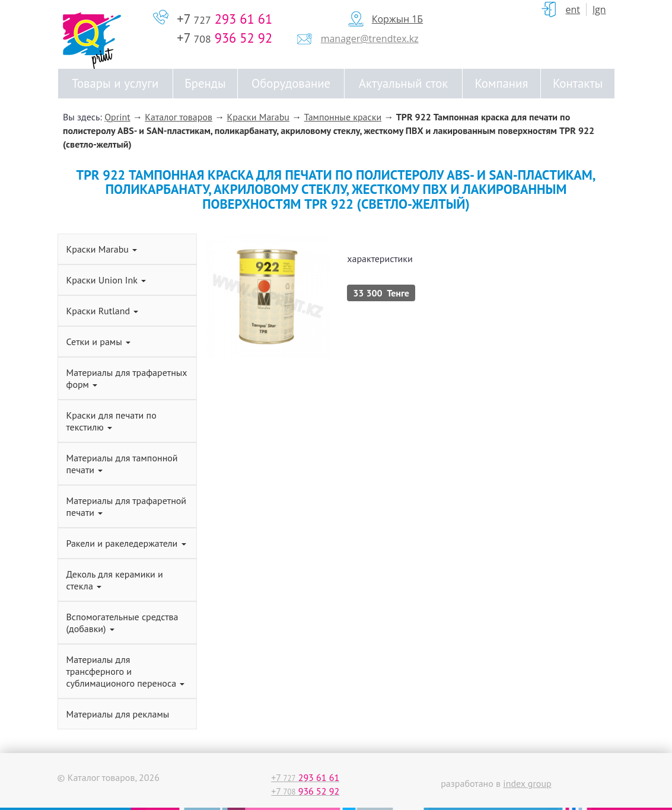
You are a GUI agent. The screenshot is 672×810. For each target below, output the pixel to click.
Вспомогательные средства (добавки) (122, 623)
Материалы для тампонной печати (122, 464)
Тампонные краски (343, 117)
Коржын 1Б (397, 19)
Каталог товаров (179, 117)
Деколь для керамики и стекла (115, 580)
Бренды (205, 83)
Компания (502, 83)
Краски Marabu (258, 117)
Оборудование (291, 83)
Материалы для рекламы (118, 714)
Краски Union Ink (106, 280)
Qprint (117, 117)
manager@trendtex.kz (370, 39)
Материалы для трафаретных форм (127, 378)
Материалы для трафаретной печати (127, 506)
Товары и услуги (115, 83)
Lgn (599, 9)
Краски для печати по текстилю (112, 421)
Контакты (578, 83)
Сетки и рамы (98, 342)
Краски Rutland (103, 311)
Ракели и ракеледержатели (126, 543)
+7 (224, 19)
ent (573, 9)
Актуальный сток (403, 83)
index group (527, 783)
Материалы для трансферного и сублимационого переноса (126, 671)
